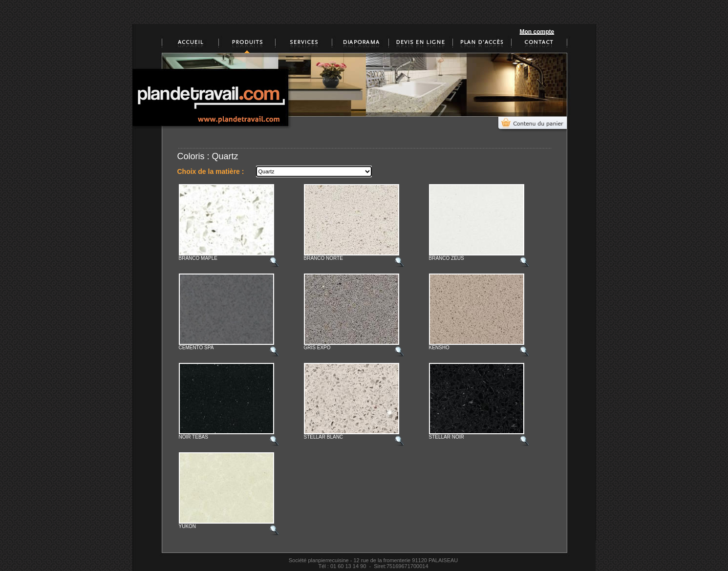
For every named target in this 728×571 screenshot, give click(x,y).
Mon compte (537, 32)
